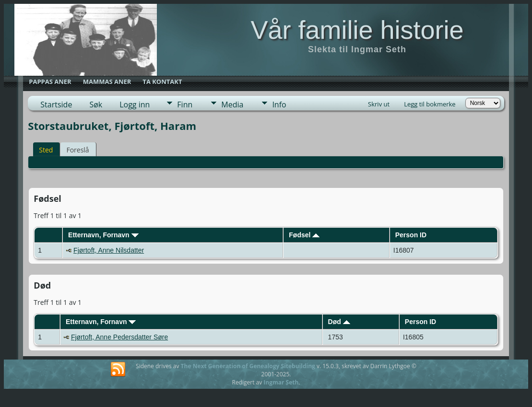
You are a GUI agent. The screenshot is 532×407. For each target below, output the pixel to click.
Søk (96, 105)
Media (232, 105)
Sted (46, 150)
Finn (185, 105)
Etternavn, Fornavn (103, 235)
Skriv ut (379, 104)
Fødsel (304, 235)
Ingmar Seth (281, 382)
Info (279, 105)
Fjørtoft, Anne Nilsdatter (109, 250)
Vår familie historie (357, 30)
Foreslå (77, 150)
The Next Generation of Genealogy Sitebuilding (248, 366)
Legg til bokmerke (430, 104)
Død (339, 322)
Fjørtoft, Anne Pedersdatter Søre (119, 337)
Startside (56, 105)
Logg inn (135, 105)
